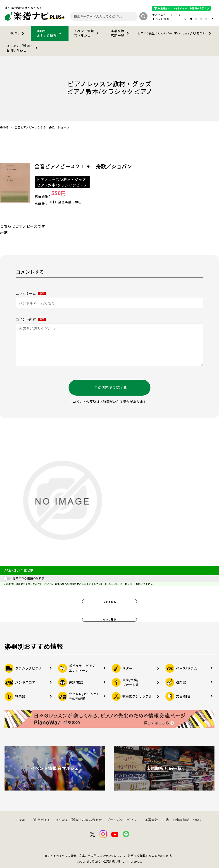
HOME (18, 33)
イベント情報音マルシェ (87, 33)
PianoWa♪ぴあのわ (175, 33)
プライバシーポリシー (123, 820)
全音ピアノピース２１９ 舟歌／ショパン (83, 166)
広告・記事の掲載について (183, 820)
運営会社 (151, 820)
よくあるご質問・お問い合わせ (23, 48)
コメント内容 (31, 319)
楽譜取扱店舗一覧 (121, 33)
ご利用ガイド (41, 820)
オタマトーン (147, 19)
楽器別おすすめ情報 (50, 33)
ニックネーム (31, 293)
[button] (185, 19)
